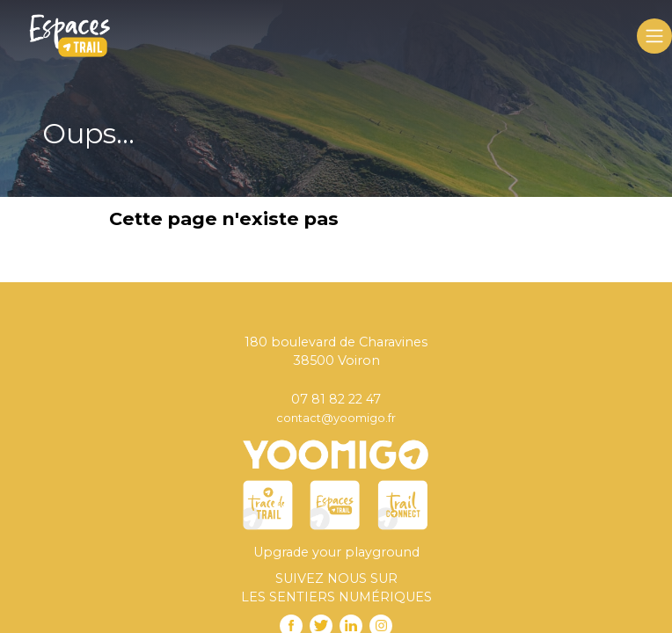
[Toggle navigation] (654, 36)
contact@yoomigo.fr (336, 418)
